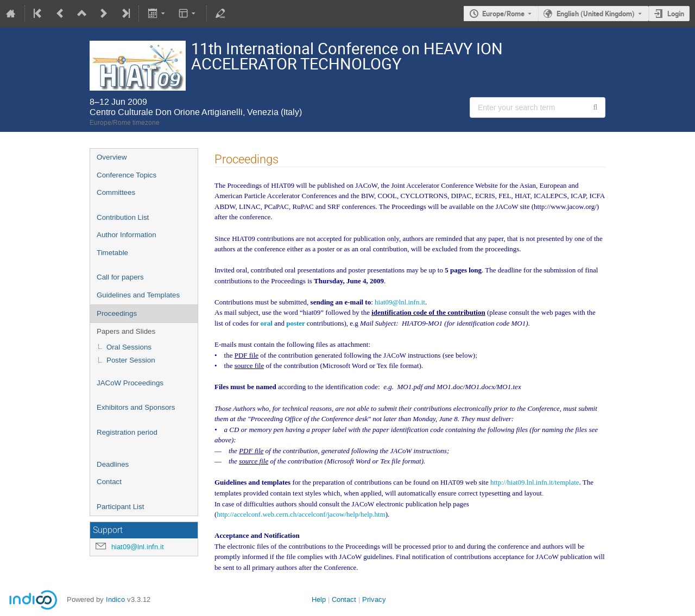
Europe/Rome (503, 14)
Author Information (127, 235)
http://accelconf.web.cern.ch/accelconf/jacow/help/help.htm (301, 514)
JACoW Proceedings (130, 383)
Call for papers (120, 277)
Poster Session (131, 360)
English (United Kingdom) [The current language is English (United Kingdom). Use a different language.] (596, 14)
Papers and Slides (126, 331)
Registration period (127, 432)
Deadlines (113, 464)
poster (296, 323)
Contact (109, 482)
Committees (116, 192)
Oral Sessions (129, 347)
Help (319, 599)
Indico (115, 599)
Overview (112, 157)
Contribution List (123, 217)
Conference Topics (127, 175)
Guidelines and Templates (138, 295)
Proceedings (117, 313)
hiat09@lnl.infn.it (138, 547)
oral (267, 323)
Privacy (374, 599)
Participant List (120, 507)
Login (676, 14)
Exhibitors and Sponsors (136, 407)
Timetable (112, 253)
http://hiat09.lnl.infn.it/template (535, 482)
